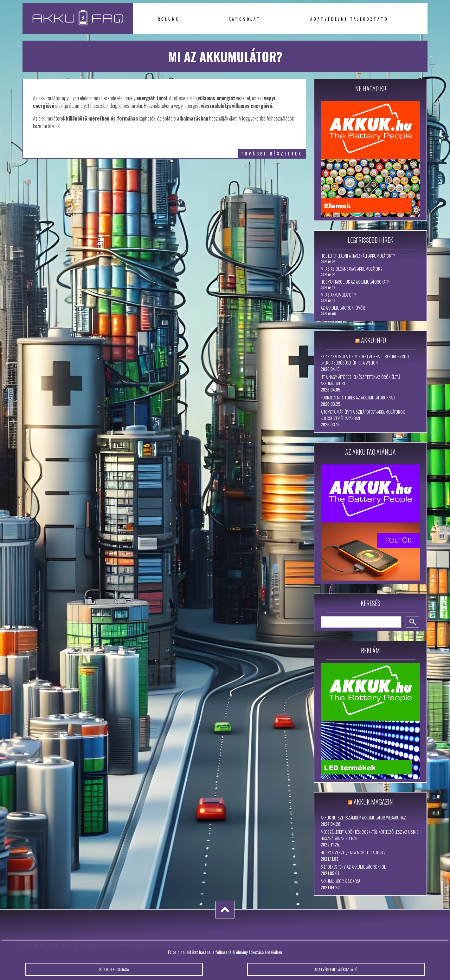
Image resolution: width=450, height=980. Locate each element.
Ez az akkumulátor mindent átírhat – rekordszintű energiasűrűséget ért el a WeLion (365, 359)
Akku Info (373, 340)
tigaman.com (185, 945)
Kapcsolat (245, 19)
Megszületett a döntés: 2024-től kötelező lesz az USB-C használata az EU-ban (370, 835)
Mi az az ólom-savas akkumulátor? (352, 269)
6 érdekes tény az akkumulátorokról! (354, 867)
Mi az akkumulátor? (338, 295)
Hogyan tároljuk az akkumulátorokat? (355, 282)
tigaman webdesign (125, 945)
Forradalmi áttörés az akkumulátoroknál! (358, 398)
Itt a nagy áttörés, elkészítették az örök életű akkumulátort (360, 380)
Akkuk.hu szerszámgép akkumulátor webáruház (363, 818)
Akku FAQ (70, 945)
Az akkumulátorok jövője (343, 308)
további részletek (272, 154)
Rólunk (169, 19)
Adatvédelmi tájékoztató (349, 19)
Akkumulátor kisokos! (340, 881)
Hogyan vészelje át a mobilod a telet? (353, 852)
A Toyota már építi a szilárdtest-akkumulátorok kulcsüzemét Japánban (363, 415)
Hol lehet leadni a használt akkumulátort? (358, 256)
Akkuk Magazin (373, 802)
